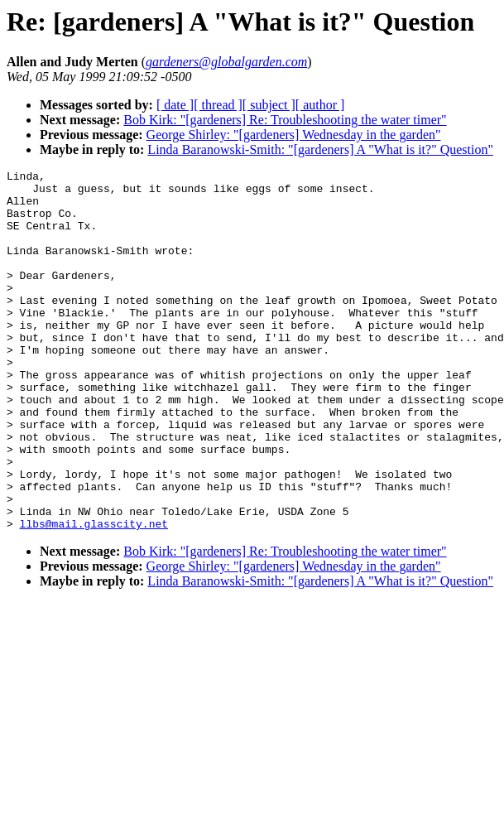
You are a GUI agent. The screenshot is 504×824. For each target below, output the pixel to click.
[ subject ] (269, 105)
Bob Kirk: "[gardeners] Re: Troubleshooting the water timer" (285, 120)
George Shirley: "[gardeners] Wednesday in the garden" (294, 135)
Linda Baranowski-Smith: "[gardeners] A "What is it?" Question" (320, 149)
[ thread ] (218, 105)
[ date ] (175, 105)
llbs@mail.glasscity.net (94, 595)
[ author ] (320, 105)
